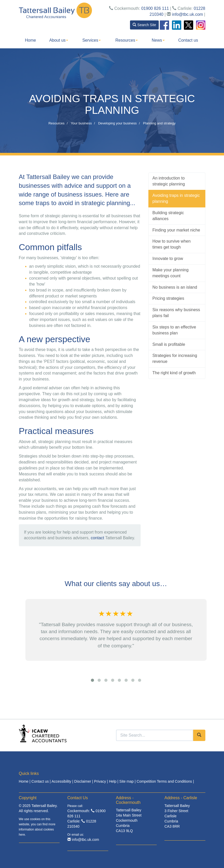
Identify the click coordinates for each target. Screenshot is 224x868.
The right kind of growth (174, 373)
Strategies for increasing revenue (175, 358)
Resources (127, 40)
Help (113, 781)
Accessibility (61, 781)
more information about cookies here (37, 829)
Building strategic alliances (168, 216)
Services (92, 40)
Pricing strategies (168, 298)
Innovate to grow (168, 259)
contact (97, 538)
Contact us (188, 40)
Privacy (100, 781)
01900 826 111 (155, 8)
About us (59, 40)
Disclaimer (83, 781)
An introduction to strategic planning (169, 181)
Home (30, 40)
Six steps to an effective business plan (174, 330)
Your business (81, 123)
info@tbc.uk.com (187, 14)
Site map (127, 781)
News (158, 40)
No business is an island (175, 287)
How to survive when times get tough (172, 244)
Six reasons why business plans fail (176, 313)
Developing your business (117, 123)
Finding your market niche (176, 230)
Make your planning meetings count (171, 273)
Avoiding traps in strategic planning (176, 198)
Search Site (144, 25)
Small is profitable (169, 344)
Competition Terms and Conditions (164, 781)
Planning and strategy (159, 123)
